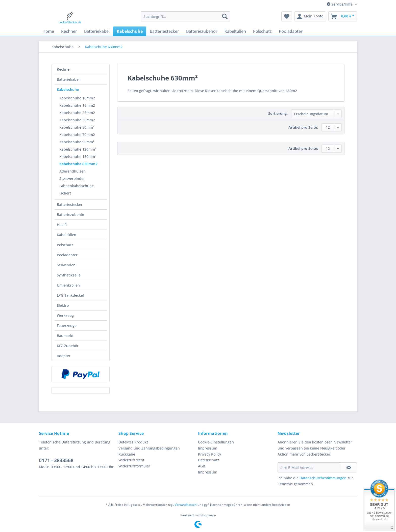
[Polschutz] (262, 31)
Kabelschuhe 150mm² (78, 157)
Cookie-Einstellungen (216, 442)
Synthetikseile (69, 275)
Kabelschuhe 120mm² (78, 149)
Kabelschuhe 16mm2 (77, 105)
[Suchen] (225, 16)
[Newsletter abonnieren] (349, 467)
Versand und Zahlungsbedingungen (149, 448)
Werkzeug (65, 315)
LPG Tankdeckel (70, 295)
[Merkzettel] (287, 16)
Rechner (64, 69)
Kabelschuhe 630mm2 (78, 164)
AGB (202, 466)
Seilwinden (66, 265)
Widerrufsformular (134, 466)
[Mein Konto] (310, 16)
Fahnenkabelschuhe (77, 186)
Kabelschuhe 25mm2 (77, 113)
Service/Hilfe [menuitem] (340, 4)
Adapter (64, 356)
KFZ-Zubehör (68, 346)
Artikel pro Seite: (303, 127)
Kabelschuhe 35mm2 (77, 120)
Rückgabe (127, 454)
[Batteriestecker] (164, 31)
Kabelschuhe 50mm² (77, 127)
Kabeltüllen (67, 235)
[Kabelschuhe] (130, 31)
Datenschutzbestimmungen (323, 478)
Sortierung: (278, 113)
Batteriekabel (68, 79)
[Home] (48, 31)
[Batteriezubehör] (202, 31)
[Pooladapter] (291, 31)
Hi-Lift (62, 225)
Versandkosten (186, 505)
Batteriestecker (70, 204)
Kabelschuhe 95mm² (77, 142)
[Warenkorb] (343, 16)
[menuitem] (185, 19)
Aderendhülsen (72, 171)
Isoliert (65, 193)
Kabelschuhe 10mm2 (77, 98)
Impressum (208, 448)
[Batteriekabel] (97, 31)
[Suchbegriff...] (185, 16)
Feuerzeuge (67, 326)
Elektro (63, 305)
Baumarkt (65, 336)
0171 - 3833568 (56, 460)
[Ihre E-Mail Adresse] (309, 467)
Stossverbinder (72, 178)
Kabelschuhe (68, 89)
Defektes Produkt (133, 442)
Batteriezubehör (71, 215)
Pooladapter (67, 255)
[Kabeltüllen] (235, 31)
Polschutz (65, 245)
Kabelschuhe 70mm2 (77, 135)
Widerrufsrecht (131, 460)
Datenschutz (209, 460)
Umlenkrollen (68, 285)
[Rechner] (69, 31)
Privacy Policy (209, 454)
